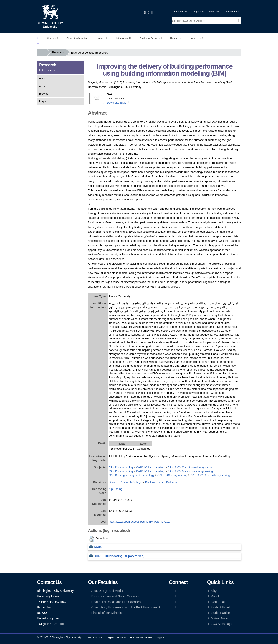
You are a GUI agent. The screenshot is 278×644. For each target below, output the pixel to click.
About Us (197, 38)
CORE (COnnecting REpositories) (117, 556)
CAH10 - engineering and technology (131, 475)
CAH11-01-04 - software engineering (190, 471)
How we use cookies (141, 637)
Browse (44, 94)
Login (42, 101)
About (43, 86)
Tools (96, 547)
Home (43, 79)
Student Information (78, 38)
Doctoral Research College (125, 482)
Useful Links (232, 12)
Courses (52, 38)
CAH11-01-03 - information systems (189, 467)
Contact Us (181, 12)
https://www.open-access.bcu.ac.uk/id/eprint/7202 (139, 522)
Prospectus (197, 12)
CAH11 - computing (121, 467)
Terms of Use (95, 637)
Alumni (103, 38)
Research (176, 38)
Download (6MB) (117, 103)
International (124, 38)
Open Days (214, 12)
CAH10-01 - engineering (172, 475)
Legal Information (116, 637)
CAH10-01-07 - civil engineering (210, 475)
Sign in (161, 637)
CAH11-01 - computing (150, 467)
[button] (92, 540)
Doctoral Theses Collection (162, 482)
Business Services (151, 38)
